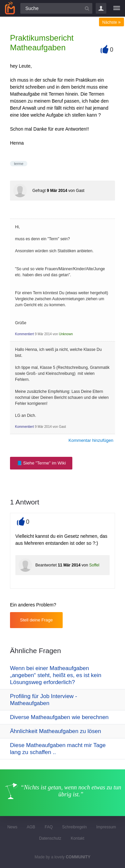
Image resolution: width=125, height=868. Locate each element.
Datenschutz (50, 838)
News (12, 827)
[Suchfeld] (56, 8)
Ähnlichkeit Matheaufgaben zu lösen (55, 731)
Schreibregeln (74, 827)
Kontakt (77, 838)
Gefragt (39, 191)
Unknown (66, 334)
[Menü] (117, 8)
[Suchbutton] (87, 8)
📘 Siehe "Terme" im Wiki (41, 463)
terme (19, 164)
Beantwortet (46, 565)
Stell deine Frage (36, 620)
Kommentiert (24, 334)
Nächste (111, 22)
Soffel (94, 565)
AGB (31, 827)
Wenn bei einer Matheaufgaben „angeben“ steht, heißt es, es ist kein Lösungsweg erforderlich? (56, 675)
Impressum (106, 827)
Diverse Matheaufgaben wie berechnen (59, 717)
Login (101, 8)
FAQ (49, 827)
